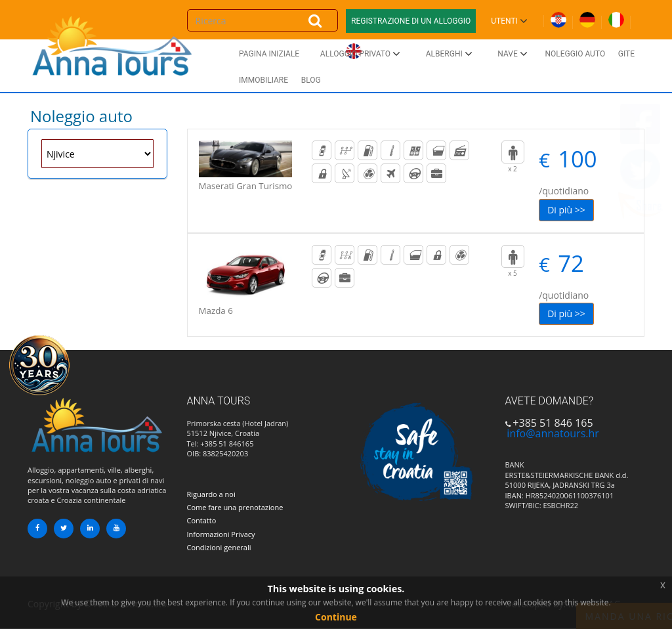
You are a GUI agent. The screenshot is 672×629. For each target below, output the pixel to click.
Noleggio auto (575, 54)
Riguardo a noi (211, 494)
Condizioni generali (219, 547)
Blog (311, 80)
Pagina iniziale (269, 54)
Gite (626, 54)
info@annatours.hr (553, 433)
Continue (336, 617)
